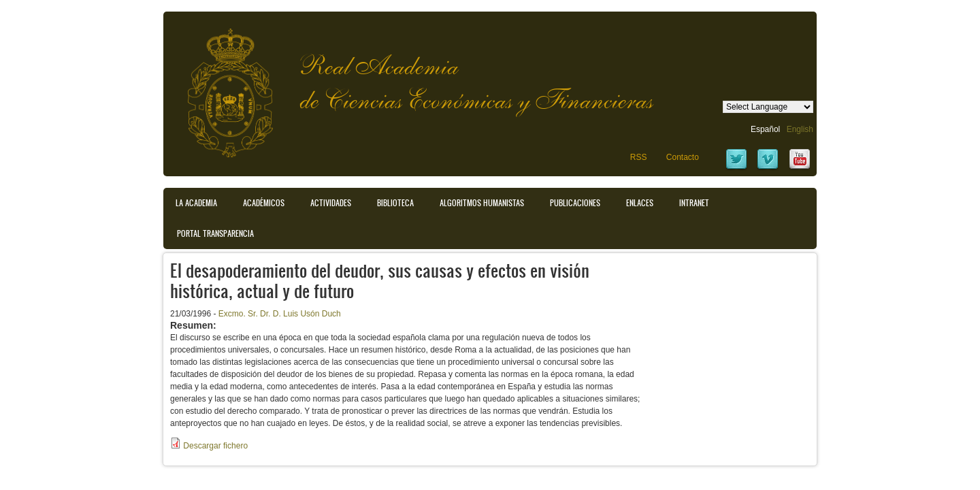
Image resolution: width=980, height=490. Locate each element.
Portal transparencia (215, 233)
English (800, 129)
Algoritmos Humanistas (482, 203)
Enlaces (640, 203)
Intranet (694, 203)
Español (765, 129)
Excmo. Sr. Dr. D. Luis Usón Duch (280, 314)
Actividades (331, 203)
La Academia (196, 203)
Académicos (264, 203)
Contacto (683, 157)
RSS (639, 157)
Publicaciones (575, 203)
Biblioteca (395, 203)
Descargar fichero (215, 446)
